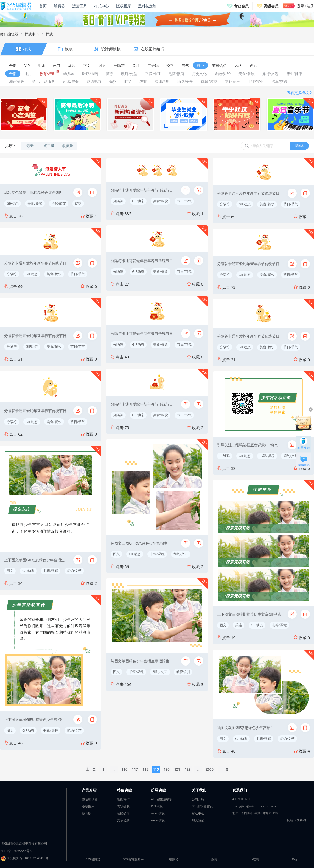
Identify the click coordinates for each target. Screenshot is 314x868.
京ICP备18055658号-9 (16, 851)
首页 (43, 6)
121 (177, 769)
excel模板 (158, 820)
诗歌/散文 (59, 203)
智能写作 (123, 799)
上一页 (91, 769)
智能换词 (123, 813)
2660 (210, 769)
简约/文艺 (74, 571)
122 (188, 769)
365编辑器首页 (202, 806)
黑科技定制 (147, 6)
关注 (239, 625)
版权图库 (124, 6)
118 (145, 769)
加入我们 (198, 820)
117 (135, 769)
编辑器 (59, 6)
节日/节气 (78, 274)
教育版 (87, 813)
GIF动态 (13, 203)
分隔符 (12, 274)
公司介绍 (198, 799)
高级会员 (271, 6)
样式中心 (102, 6)
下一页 (223, 769)
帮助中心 (198, 813)
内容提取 (123, 806)
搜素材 (300, 146)
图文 (10, 571)
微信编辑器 (9, 34)
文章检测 (123, 820)
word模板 (158, 813)
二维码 (225, 456)
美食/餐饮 (35, 203)
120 (166, 769)
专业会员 (241, 6)
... (114, 769)
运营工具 (80, 6)
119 (156, 769)
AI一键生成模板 (162, 799)
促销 (78, 203)
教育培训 (183, 672)
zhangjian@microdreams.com (254, 806)
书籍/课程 (51, 571)
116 (124, 769)
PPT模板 (157, 806)
